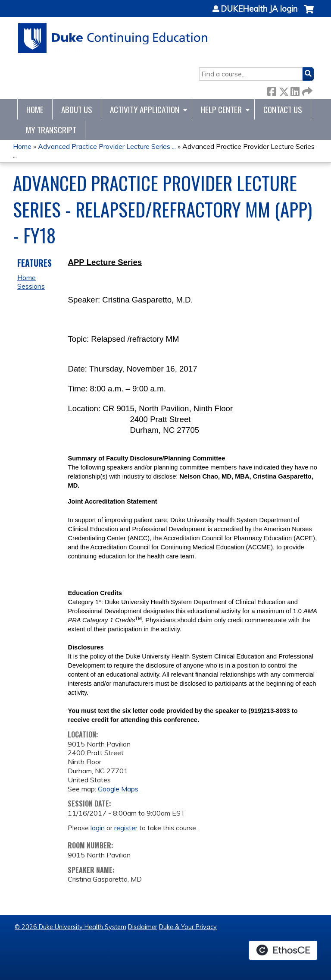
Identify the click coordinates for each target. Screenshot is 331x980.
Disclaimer (143, 927)
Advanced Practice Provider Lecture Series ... (107, 146)
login (98, 828)
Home (35, 109)
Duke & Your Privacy (188, 927)
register (126, 828)
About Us (77, 109)
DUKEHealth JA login (259, 9)
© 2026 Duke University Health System (70, 927)
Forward (306, 90)
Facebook (272, 90)
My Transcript (51, 130)
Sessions (31, 286)
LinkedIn (295, 90)
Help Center (221, 109)
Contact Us (283, 109)
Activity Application (145, 109)
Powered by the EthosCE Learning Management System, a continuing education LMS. (283, 950)
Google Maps (118, 789)
